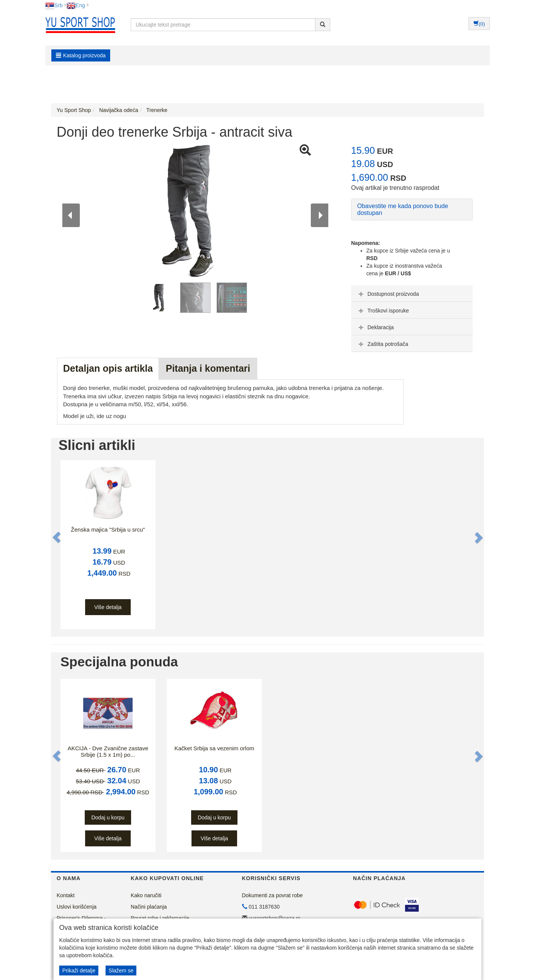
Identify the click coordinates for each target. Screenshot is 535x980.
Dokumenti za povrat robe (272, 895)
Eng (76, 5)
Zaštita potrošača (382, 344)
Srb (54, 5)
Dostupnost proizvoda (388, 294)
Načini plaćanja (149, 907)
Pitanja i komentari (208, 368)
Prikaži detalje (79, 971)
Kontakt (66, 895)
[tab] (412, 294)
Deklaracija (375, 327)
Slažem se (121, 971)
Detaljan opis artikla (108, 368)
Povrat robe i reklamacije (160, 918)
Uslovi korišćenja (77, 907)
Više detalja (108, 607)
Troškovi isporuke (383, 311)
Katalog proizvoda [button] (81, 55)
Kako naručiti (146, 895)
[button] (57, 537)
